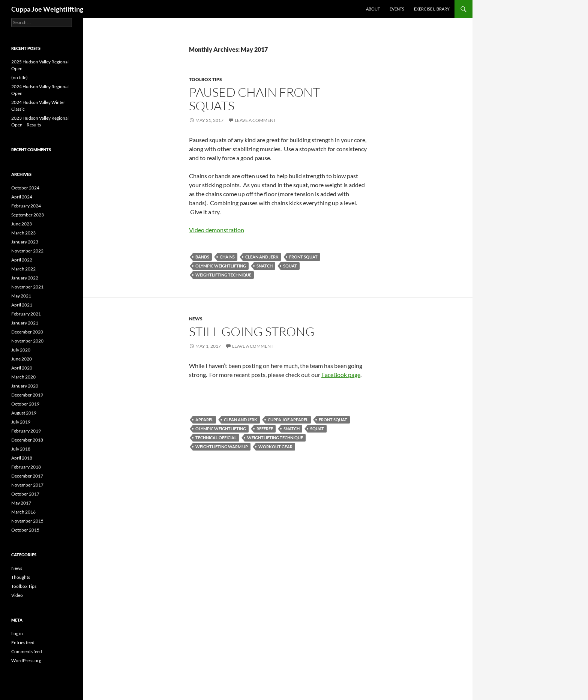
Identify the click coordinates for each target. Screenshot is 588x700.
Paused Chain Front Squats (254, 99)
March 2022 (23, 269)
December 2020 (27, 332)
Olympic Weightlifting (221, 266)
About (373, 9)
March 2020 (23, 377)
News (196, 319)
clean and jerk (262, 257)
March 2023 (23, 233)
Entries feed (23, 642)
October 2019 (25, 404)
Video (17, 595)
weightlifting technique (223, 275)
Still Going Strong (252, 331)
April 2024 (22, 197)
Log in (17, 633)
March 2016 (23, 512)
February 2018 (26, 467)
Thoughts (21, 577)
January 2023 (25, 242)
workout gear (275, 447)
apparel (204, 420)
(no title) (19, 77)
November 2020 (27, 341)
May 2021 (21, 296)
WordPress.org (26, 660)
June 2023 (22, 224)
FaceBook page (341, 375)
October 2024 (25, 188)
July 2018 (21, 449)
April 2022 (22, 260)
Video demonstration (217, 230)
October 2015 (25, 530)
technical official (216, 438)
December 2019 (27, 395)
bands (202, 257)
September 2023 (28, 215)
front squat (303, 257)
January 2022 (25, 278)
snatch (265, 266)
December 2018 (27, 440)
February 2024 (26, 206)
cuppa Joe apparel (288, 420)
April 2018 (22, 458)
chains (227, 257)
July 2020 (21, 350)
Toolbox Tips (205, 79)
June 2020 (22, 359)
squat (290, 266)
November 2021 (27, 287)
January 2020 (25, 386)
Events (397, 9)
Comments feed (27, 651)
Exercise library (432, 9)
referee (265, 429)
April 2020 (22, 368)
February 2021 (26, 314)
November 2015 (27, 521)
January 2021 (25, 323)
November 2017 (27, 485)
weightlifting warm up (222, 447)
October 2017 (25, 494)
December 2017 (27, 476)
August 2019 (24, 413)
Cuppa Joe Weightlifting (47, 9)
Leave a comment (255, 120)
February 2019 (26, 431)
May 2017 (21, 503)
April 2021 (22, 305)
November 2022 (27, 251)
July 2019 (21, 422)
